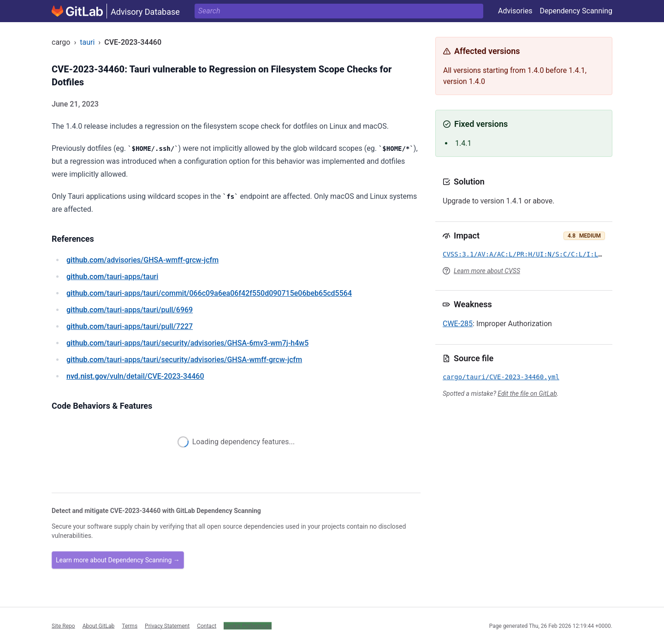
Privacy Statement (167, 626)
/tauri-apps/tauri (112, 277)
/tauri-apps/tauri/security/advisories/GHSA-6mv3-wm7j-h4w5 (187, 343)
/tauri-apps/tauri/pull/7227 (130, 326)
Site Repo (63, 626)
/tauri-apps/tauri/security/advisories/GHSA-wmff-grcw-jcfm (184, 360)
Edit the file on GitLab (527, 394)
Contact (207, 626)
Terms (130, 626)
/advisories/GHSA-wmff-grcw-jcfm (142, 260)
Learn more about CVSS (487, 271)
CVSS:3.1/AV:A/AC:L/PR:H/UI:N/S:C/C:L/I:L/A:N (528, 254)
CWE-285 (458, 324)
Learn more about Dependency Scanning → (118, 560)
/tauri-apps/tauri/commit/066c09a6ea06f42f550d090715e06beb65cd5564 (209, 293)
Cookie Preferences (248, 626)
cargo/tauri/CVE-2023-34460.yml (501, 377)
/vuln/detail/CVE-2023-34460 (135, 376)
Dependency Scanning (576, 11)
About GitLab (99, 626)
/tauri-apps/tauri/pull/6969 (130, 310)
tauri (87, 42)
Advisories (515, 11)
